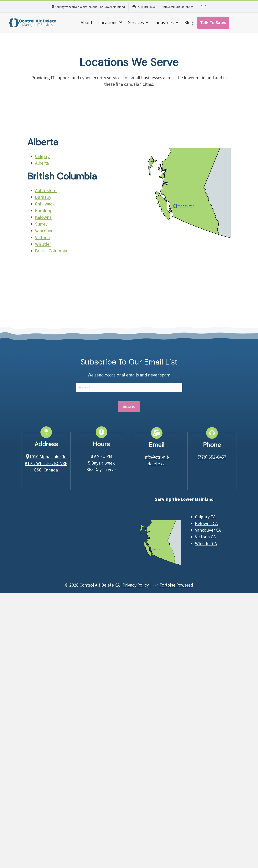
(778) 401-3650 (146, 7)
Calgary (42, 156)
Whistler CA (206, 544)
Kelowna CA (206, 524)
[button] (129, 407)
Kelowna (43, 217)
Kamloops (45, 211)
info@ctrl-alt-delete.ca (178, 7)
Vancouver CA (208, 530)
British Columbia (51, 251)
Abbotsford (46, 191)
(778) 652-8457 (212, 457)
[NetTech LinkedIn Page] (202, 7)
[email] (129, 388)
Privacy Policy (136, 585)
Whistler (43, 244)
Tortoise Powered (172, 585)
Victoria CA (205, 537)
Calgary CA (205, 517)
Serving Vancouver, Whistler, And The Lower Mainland (90, 7)
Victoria (42, 238)
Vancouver (45, 231)
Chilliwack (45, 204)
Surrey (41, 224)
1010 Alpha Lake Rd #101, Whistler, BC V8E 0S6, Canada (46, 463)
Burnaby (43, 197)
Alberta (42, 163)
